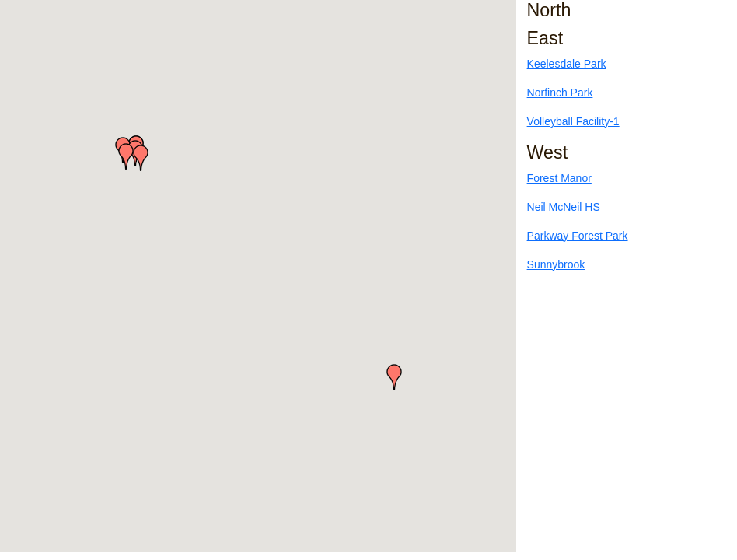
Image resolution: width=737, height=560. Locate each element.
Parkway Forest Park (578, 236)
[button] (126, 156)
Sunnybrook (556, 264)
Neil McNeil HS (564, 207)
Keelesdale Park (567, 64)
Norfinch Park (560, 93)
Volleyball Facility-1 (573, 121)
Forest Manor (559, 178)
